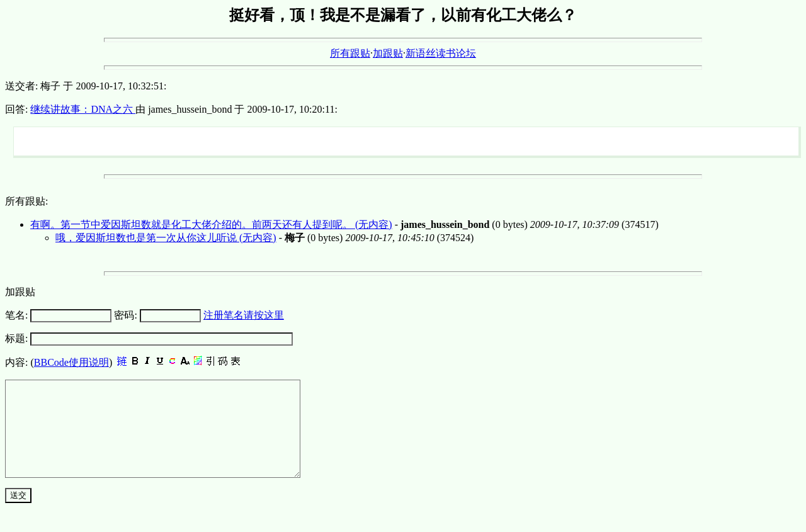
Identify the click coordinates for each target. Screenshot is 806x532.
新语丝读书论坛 (441, 53)
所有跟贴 (350, 53)
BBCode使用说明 (71, 362)
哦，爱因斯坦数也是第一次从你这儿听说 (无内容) (166, 238)
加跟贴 (388, 53)
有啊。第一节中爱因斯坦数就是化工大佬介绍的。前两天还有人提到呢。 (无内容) (211, 224)
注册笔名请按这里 (244, 315)
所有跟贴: (26, 201)
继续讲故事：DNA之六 (83, 109)
